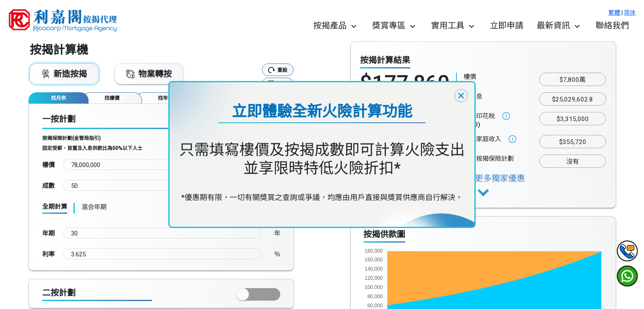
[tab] (58, 98)
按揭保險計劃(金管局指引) (71, 138)
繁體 (614, 13)
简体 (630, 13)
